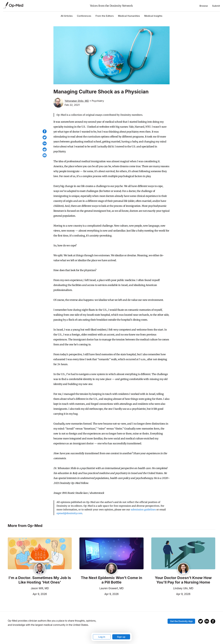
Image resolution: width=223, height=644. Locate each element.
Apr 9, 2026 (27, 594)
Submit (216, 6)
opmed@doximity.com (69, 513)
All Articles (67, 16)
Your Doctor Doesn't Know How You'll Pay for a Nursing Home (183, 580)
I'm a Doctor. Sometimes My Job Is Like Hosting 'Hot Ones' (40, 580)
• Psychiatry (97, 101)
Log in (102, 637)
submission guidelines (143, 510)
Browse (204, 6)
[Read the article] (40, 554)
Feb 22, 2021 (72, 105)
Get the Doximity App (181, 621)
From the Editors (105, 16)
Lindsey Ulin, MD (183, 588)
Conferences (84, 16)
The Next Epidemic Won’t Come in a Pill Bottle (111, 580)
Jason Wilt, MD (40, 588)
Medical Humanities (129, 16)
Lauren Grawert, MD (111, 588)
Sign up (121, 637)
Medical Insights (153, 16)
